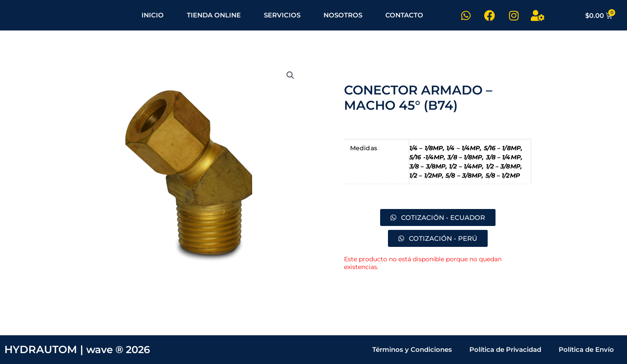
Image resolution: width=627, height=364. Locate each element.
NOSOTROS (343, 15)
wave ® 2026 (120, 349)
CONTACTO (404, 15)
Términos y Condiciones (412, 349)
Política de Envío (586, 349)
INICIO (153, 15)
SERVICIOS (282, 15)
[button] (290, 75)
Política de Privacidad (505, 349)
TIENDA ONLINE (214, 15)
